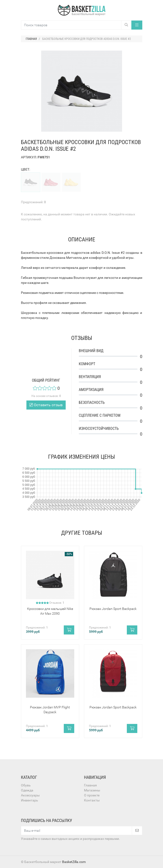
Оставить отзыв (46, 405)
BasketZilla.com (74, 862)
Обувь (26, 785)
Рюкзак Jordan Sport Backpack (113, 609)
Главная (90, 785)
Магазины (92, 790)
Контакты (92, 800)
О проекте (92, 795)
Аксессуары (30, 795)
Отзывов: (57, 603)
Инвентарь (30, 800)
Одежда (27, 790)
